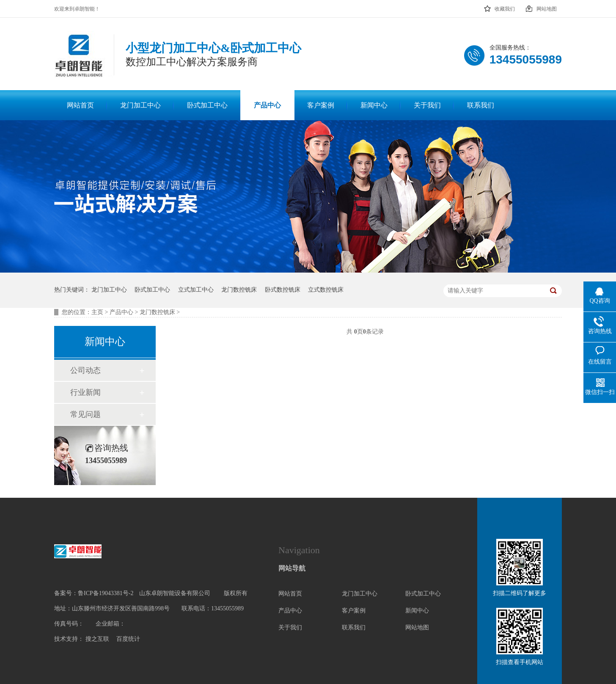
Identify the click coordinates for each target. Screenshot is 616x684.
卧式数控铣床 (283, 290)
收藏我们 (499, 6)
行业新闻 (85, 392)
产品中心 (121, 312)
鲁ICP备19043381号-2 (106, 593)
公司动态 (85, 370)
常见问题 (85, 414)
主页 (97, 312)
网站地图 (541, 6)
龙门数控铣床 (239, 290)
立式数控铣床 (326, 290)
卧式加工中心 (152, 290)
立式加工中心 (196, 290)
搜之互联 (97, 639)
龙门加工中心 (109, 290)
